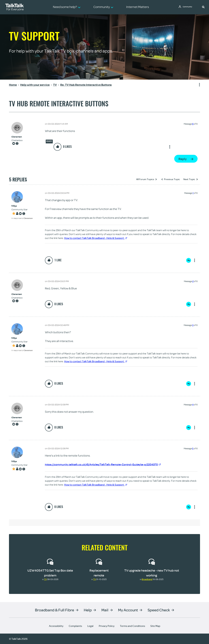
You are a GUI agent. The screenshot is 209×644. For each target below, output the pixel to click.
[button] (203, 7)
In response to (22, 218)
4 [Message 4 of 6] (193, 405)
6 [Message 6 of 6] (193, 124)
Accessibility (56, 626)
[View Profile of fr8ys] (22, 206)
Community (189, 7)
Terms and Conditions (132, 626)
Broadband (147, 579)
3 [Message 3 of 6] (193, 325)
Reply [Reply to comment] (189, 260)
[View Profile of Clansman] (17, 137)
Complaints (75, 626)
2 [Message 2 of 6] (193, 281)
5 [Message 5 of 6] (193, 448)
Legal (90, 626)
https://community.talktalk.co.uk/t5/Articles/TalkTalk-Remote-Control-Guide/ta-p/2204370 (106, 464)
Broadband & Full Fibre (55, 610)
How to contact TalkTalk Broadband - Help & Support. (96, 238)
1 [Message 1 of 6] (193, 193)
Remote (49, 141)
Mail (105, 610)
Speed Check (159, 610)
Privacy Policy (107, 626)
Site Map (155, 626)
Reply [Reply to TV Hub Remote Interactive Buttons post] (183, 159)
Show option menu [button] (197, 85)
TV (45, 579)
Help (88, 610)
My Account (128, 610)
